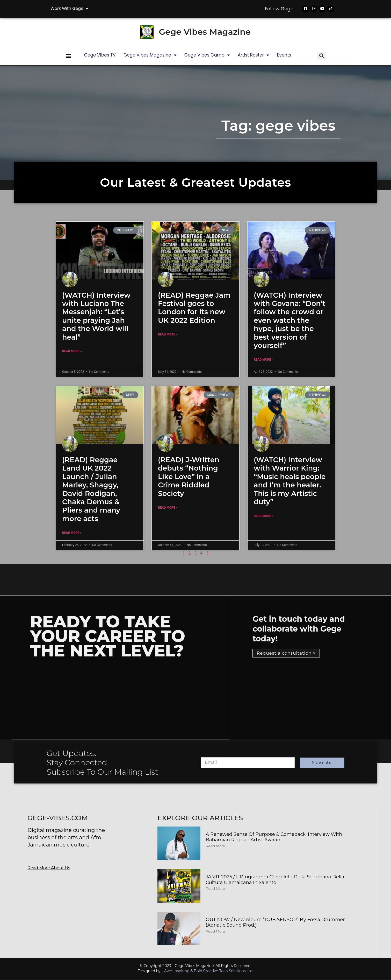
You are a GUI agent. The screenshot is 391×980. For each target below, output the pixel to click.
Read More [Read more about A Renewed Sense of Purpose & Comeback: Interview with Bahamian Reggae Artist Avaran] (215, 847)
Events (284, 56)
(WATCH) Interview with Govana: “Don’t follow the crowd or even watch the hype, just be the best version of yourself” (290, 321)
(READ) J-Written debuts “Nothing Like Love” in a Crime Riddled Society (189, 478)
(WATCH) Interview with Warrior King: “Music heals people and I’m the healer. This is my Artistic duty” (290, 482)
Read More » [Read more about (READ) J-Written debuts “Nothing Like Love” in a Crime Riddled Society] (168, 509)
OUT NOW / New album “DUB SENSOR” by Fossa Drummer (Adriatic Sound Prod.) (275, 923)
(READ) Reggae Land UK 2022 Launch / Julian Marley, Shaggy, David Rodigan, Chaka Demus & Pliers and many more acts (91, 490)
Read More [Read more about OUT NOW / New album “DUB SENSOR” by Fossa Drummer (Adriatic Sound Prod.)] (215, 932)
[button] (68, 57)
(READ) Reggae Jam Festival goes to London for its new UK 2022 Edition (194, 309)
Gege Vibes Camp (207, 56)
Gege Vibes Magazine (205, 33)
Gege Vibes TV (100, 56)
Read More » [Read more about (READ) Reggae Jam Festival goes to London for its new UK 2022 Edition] (168, 336)
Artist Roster (254, 56)
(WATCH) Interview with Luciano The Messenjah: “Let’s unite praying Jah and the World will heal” (96, 317)
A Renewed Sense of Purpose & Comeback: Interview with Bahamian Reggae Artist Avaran (274, 838)
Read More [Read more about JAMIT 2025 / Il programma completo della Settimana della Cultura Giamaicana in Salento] (215, 890)
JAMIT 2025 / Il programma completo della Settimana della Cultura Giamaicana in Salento (275, 881)
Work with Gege (70, 9)
